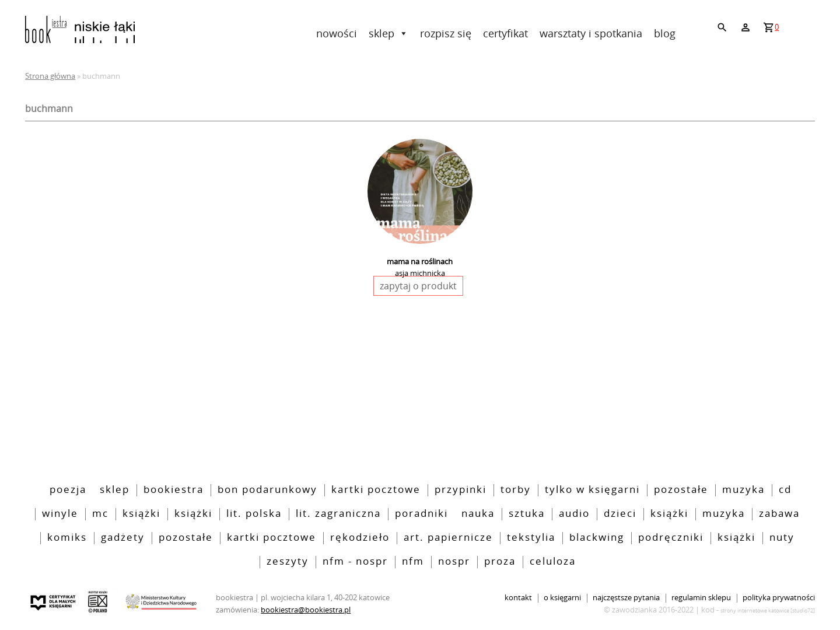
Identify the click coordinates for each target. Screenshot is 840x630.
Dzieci (620, 514)
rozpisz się (446, 33)
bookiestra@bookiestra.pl (306, 610)
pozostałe (681, 490)
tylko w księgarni (592, 490)
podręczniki (671, 538)
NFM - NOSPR (355, 562)
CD (785, 490)
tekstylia (531, 538)
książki (669, 514)
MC (100, 514)
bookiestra (174, 490)
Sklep (388, 33)
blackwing (597, 538)
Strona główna (50, 76)
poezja (68, 490)
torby (516, 490)
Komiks (67, 538)
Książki (141, 514)
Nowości (337, 33)
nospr (454, 562)
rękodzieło (360, 538)
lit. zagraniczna (338, 514)
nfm (413, 562)
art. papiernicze (448, 538)
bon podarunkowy (267, 490)
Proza (500, 562)
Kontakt (518, 598)
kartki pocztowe (376, 490)
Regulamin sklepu (701, 598)
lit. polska (254, 514)
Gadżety (123, 538)
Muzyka (743, 490)
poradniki (421, 514)
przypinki (461, 490)
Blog (665, 33)
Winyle (60, 514)
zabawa (779, 514)
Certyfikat (505, 33)
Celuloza (553, 562)
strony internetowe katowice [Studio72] (768, 610)
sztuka (527, 514)
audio (574, 514)
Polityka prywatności (779, 598)
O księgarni (562, 598)
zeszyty (288, 562)
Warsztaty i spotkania (591, 33)
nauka (478, 514)
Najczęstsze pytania (626, 598)
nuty (782, 538)
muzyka (724, 514)
